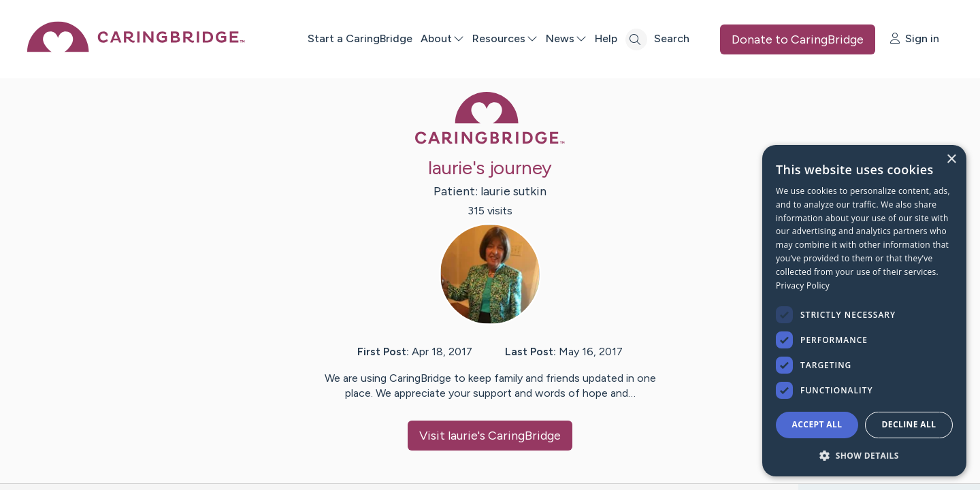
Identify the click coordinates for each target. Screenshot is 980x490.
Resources (505, 38)
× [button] (951, 160)
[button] (864, 455)
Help (606, 38)
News (566, 38)
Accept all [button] (817, 424)
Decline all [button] (909, 424)
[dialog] (864, 311)
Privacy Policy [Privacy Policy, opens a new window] (803, 285)
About (442, 38)
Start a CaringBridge (360, 38)
